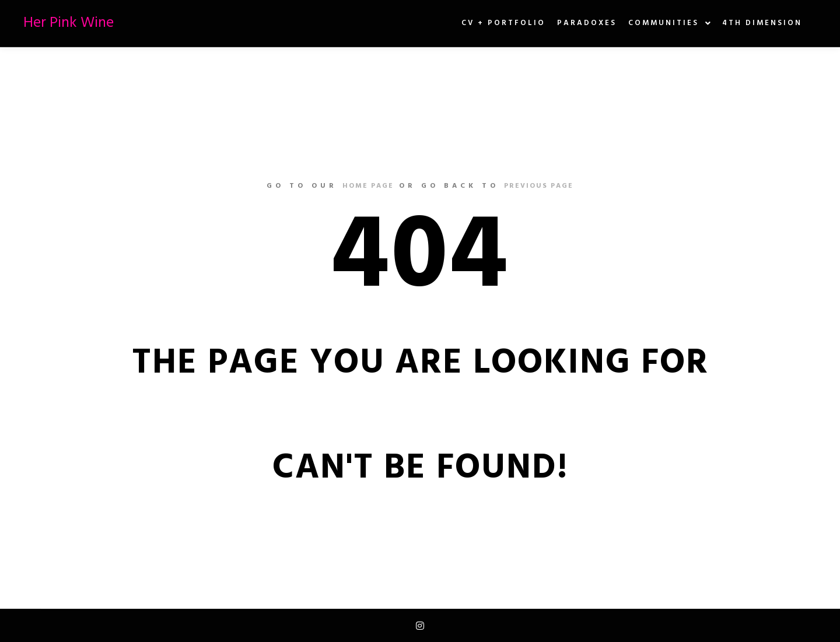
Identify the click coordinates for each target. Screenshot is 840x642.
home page (368, 186)
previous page (539, 186)
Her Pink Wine (69, 23)
